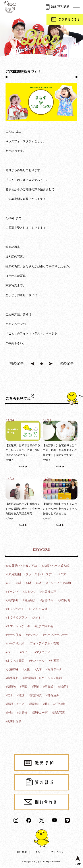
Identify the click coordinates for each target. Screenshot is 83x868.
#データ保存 (14, 635)
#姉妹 (21, 695)
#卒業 (35, 687)
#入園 (27, 669)
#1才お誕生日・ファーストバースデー (30, 574)
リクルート (39, 852)
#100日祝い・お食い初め (21, 566)
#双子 (9, 695)
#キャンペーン (15, 609)
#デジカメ (32, 635)
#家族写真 (35, 695)
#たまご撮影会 (44, 626)
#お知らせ (64, 600)
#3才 (19, 583)
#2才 (8, 583)
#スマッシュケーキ (18, 626)
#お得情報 (47, 600)
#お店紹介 (30, 600)
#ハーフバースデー (55, 635)
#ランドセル (37, 661)
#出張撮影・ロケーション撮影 (42, 678)
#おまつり (30, 592)
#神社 (9, 713)
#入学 (38, 669)
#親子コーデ (40, 713)
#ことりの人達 (38, 609)
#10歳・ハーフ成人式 (55, 566)
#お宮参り (12, 600)
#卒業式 (48, 687)
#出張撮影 (12, 678)
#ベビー (25, 652)
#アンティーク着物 (59, 583)
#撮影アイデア (15, 704)
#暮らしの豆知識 (54, 704)
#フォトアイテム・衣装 (44, 643)
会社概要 (22, 852)
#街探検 (22, 713)
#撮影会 (34, 704)
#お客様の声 (48, 592)
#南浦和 (63, 687)
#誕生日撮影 (14, 721)
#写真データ (54, 669)
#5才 (39, 583)
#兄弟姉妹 (12, 669)
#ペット (11, 652)
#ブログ (9, 460)
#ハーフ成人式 (15, 643)
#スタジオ (38, 617)
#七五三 (54, 661)
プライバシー (58, 852)
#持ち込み (53, 695)
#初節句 (11, 687)
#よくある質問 (15, 661)
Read (21, 467)
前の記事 (17, 363)
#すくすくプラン (16, 617)
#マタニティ (42, 652)
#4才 (29, 583)
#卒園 (24, 687)
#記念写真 (59, 713)
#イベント (12, 592)
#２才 (63, 574)
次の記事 (67, 363)
